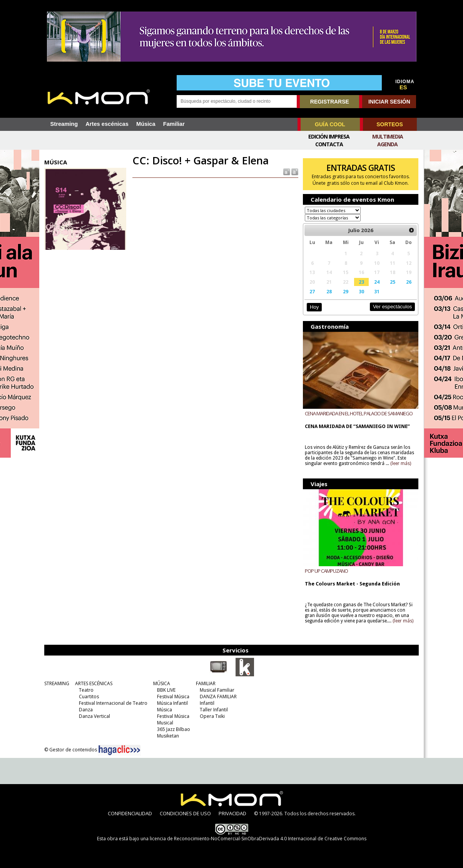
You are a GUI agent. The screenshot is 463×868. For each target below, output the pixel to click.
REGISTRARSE (330, 102)
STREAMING (57, 683)
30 (361, 291)
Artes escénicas (107, 124)
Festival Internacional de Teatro (113, 703)
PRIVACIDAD (232, 813)
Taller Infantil (214, 710)
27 (312, 291)
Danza (86, 710)
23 (361, 282)
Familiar (174, 124)
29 (346, 291)
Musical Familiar (217, 690)
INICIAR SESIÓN (389, 102)
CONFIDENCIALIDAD (130, 813)
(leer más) (401, 463)
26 (409, 282)
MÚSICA (162, 683)
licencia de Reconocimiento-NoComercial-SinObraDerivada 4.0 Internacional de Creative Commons (258, 839)
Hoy (314, 307)
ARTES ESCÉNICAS (94, 683)
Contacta (329, 144)
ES (403, 87)
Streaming (64, 124)
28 (329, 291)
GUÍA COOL (330, 124)
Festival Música (173, 697)
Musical (165, 723)
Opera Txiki (212, 716)
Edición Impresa (329, 136)
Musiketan (168, 736)
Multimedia (388, 136)
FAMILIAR (206, 683)
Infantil (207, 703)
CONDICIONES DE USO (185, 813)
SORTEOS (389, 124)
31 (377, 291)
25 (393, 282)
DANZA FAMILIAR (218, 697)
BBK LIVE (166, 690)
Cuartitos (89, 697)
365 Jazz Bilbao (174, 729)
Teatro (86, 690)
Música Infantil (172, 703)
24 (377, 282)
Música (146, 124)
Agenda (387, 144)
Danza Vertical (94, 716)
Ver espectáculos (393, 307)
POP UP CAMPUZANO (326, 571)
